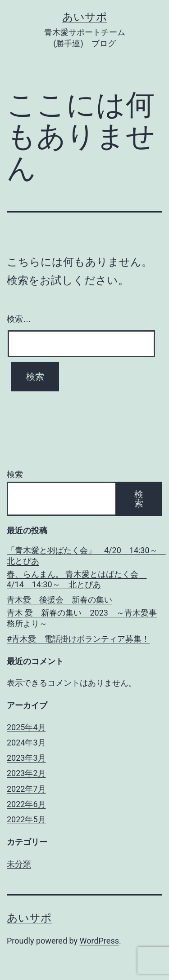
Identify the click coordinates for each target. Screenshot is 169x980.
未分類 (19, 864)
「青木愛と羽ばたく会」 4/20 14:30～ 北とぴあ (84, 555)
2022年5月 (26, 819)
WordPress (99, 941)
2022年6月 (26, 804)
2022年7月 (26, 789)
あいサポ (85, 17)
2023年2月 (26, 773)
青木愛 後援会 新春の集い (59, 600)
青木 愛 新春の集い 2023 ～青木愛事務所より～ (82, 618)
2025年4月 (26, 727)
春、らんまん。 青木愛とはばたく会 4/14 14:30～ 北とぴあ (77, 579)
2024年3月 (26, 743)
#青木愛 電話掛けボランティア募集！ (78, 639)
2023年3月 (26, 758)
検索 (15, 474)
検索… (19, 319)
